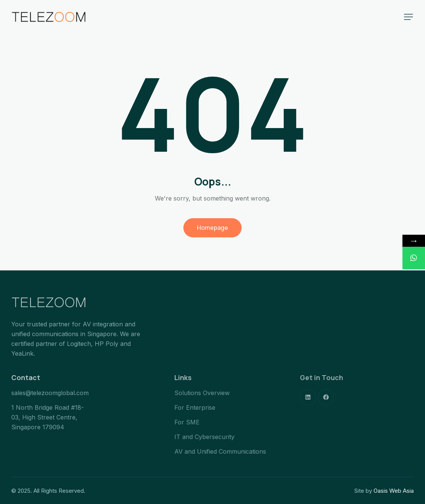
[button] (408, 17)
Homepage (212, 228)
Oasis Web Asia (394, 491)
